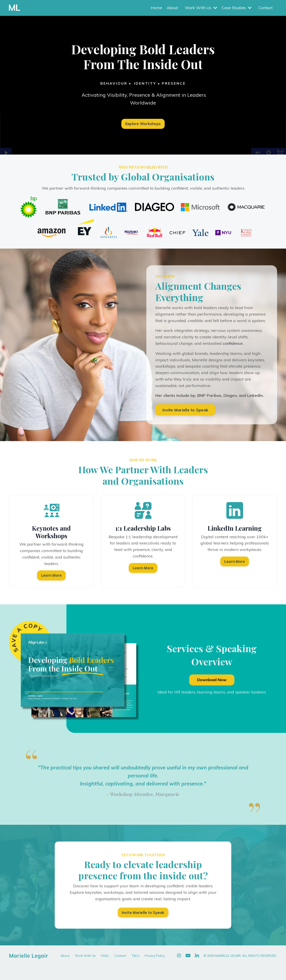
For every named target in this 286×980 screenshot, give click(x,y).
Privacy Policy (155, 956)
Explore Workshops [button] (143, 124)
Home (157, 8)
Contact (265, 8)
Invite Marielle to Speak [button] (185, 410)
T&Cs (135, 956)
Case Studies (237, 8)
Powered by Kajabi (263, 969)
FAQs (105, 956)
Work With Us (201, 8)
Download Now (212, 680)
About (172, 8)
